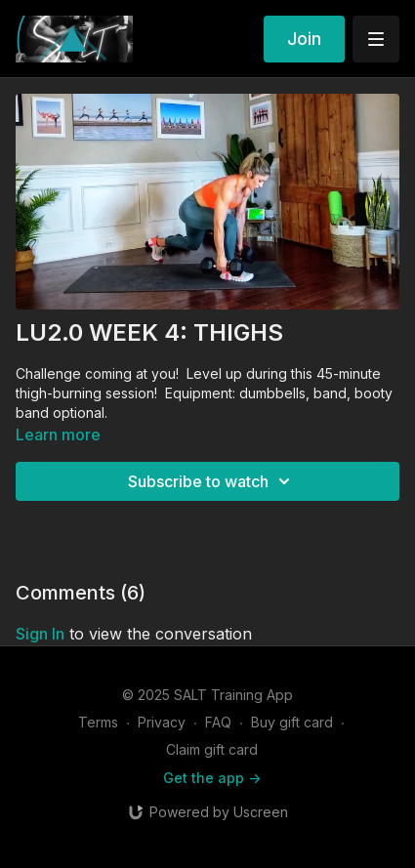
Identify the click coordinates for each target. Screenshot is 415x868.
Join (304, 39)
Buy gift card (292, 722)
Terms (98, 722)
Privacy (162, 722)
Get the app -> (212, 778)
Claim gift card (212, 749)
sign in (40, 634)
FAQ (218, 722)
